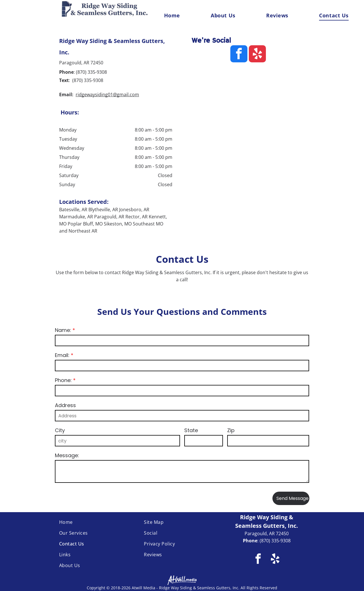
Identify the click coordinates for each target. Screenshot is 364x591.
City (60, 430)
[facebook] (239, 55)
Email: (62, 355)
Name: (63, 330)
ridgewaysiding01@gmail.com (107, 95)
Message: (67, 455)
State (191, 430)
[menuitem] (172, 15)
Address (65, 405)
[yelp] (257, 55)
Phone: (63, 380)
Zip (231, 430)
